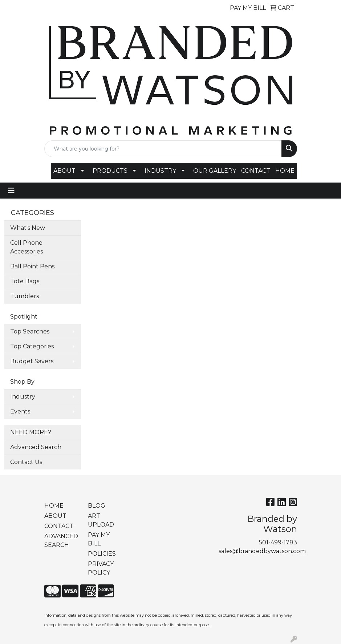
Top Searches (30, 331)
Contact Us (26, 462)
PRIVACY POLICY (101, 568)
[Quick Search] (163, 149)
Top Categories (32, 346)
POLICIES (102, 554)
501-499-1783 (278, 542)
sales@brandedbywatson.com (262, 551)
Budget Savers (32, 361)
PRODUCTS (110, 171)
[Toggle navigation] (11, 191)
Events (20, 411)
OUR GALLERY (215, 171)
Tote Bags (25, 281)
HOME (285, 171)
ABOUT (64, 171)
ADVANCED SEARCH (61, 541)
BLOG (97, 506)
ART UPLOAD (101, 520)
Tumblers (25, 296)
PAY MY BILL (99, 539)
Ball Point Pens (32, 266)
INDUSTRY (160, 171)
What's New (28, 228)
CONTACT (256, 171)
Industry (23, 397)
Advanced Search (36, 447)
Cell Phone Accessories (27, 247)
